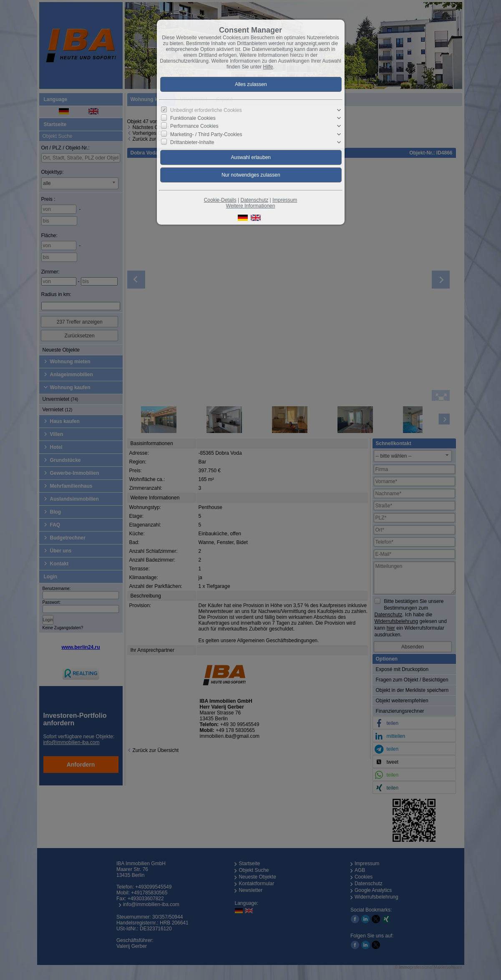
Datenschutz (254, 200)
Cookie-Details (220, 200)
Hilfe (268, 67)
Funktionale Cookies (193, 118)
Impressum (285, 200)
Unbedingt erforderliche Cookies (206, 110)
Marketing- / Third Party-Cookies (206, 134)
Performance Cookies (194, 126)
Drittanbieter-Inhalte (192, 142)
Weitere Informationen (251, 206)
